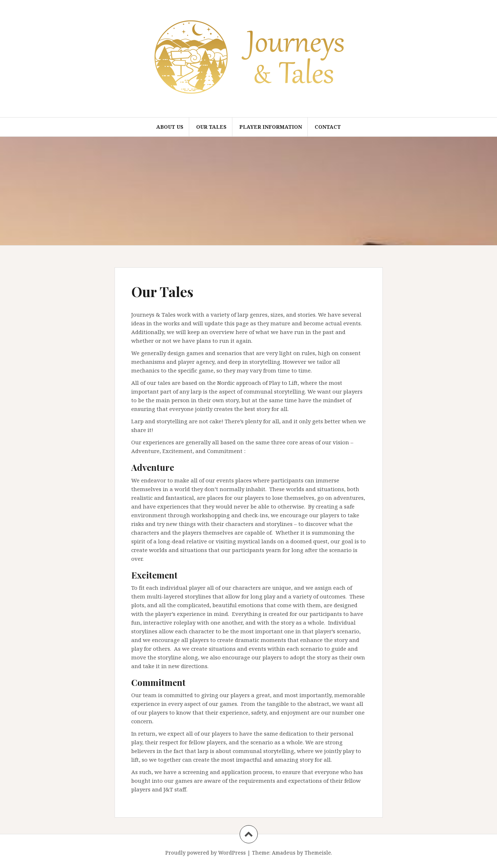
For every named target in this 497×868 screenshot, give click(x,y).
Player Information (271, 127)
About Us (170, 127)
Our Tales (211, 127)
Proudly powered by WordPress (206, 853)
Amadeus (284, 853)
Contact (328, 127)
